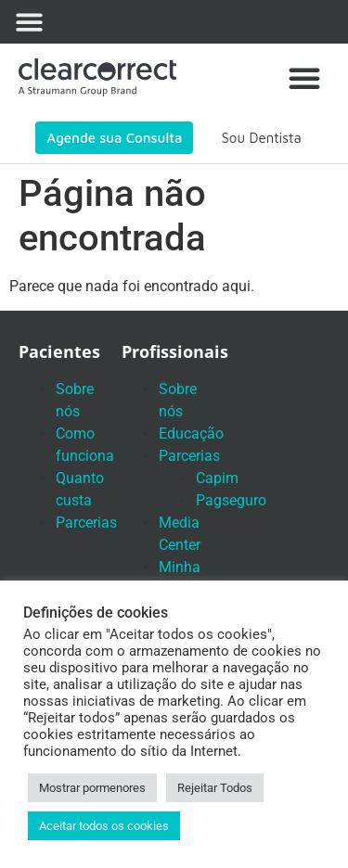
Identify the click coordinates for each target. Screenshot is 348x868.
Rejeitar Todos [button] (215, 788)
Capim (217, 478)
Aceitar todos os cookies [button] (104, 826)
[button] (30, 22)
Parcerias (86, 523)
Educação (191, 434)
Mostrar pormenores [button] (92, 788)
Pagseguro (231, 500)
